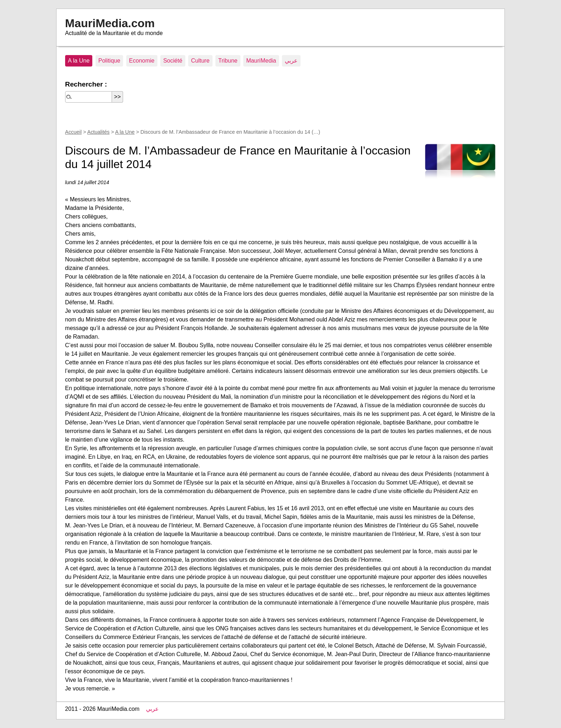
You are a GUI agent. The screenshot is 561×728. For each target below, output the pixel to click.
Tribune (228, 61)
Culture (200, 61)
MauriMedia (261, 61)
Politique (109, 61)
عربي (291, 61)
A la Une (79, 61)
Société (173, 61)
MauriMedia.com (110, 23)
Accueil (73, 132)
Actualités (98, 132)
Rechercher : (86, 84)
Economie (142, 61)
